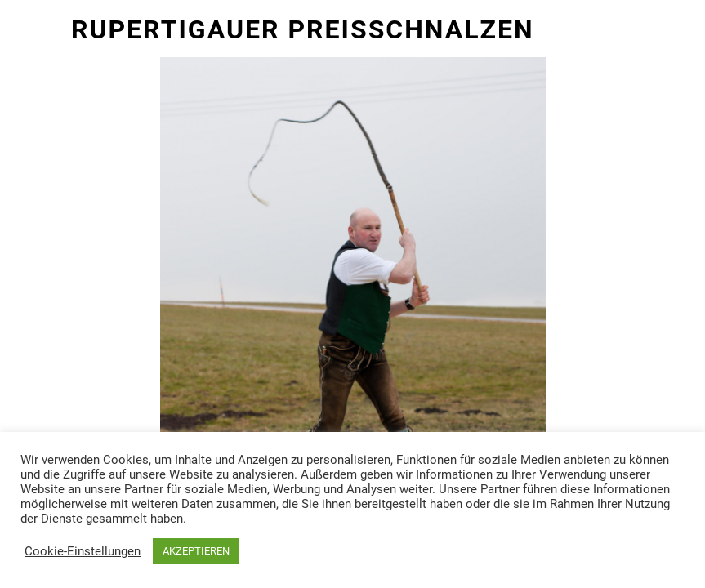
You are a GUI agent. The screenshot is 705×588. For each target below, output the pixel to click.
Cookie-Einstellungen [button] (83, 551)
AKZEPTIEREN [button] (196, 551)
